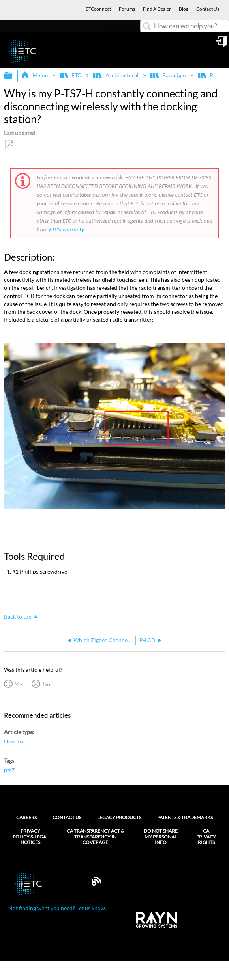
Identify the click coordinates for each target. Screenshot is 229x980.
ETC (71, 75)
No (46, 684)
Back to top (18, 616)
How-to (13, 741)
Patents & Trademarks (185, 817)
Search (147, 27)
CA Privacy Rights (206, 837)
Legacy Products (119, 817)
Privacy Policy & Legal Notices (31, 837)
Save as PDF (9, 145)
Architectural (116, 75)
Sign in (222, 44)
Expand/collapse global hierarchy (13, 76)
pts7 (9, 770)
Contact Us (67, 817)
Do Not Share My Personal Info (161, 837)
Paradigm (169, 75)
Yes (19, 684)
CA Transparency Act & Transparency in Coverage (95, 837)
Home (35, 75)
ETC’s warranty (66, 229)
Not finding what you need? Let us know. (57, 908)
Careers (26, 817)
